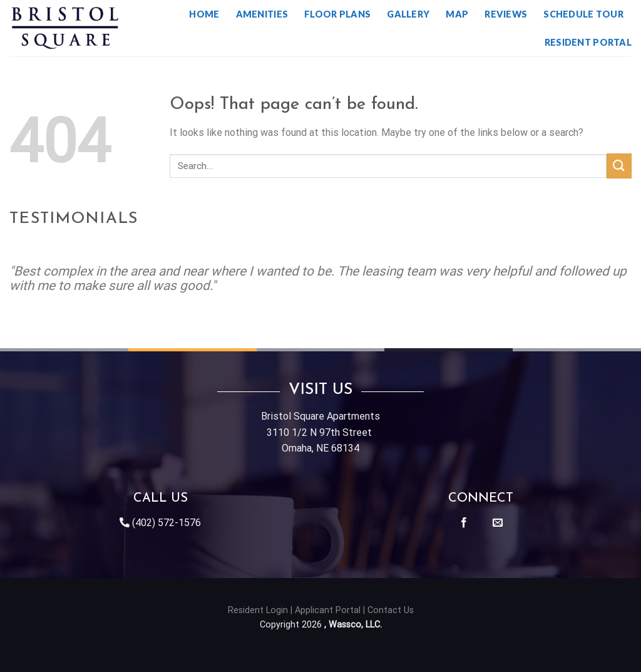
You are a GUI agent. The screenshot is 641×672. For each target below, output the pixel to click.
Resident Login (258, 610)
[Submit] (619, 166)
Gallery (408, 14)
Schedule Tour (583, 14)
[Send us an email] (498, 523)
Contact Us (391, 610)
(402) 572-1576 (167, 523)
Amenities (262, 14)
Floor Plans (337, 14)
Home (204, 14)
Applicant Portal (328, 610)
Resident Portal (588, 42)
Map (457, 14)
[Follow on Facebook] (464, 523)
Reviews (506, 14)
